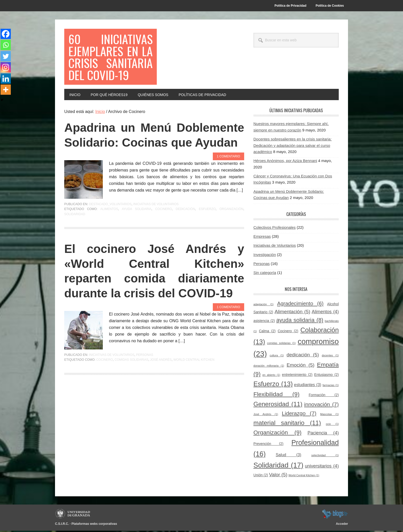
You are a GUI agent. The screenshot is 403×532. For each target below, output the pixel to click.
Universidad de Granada (73, 515)
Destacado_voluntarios (110, 220)
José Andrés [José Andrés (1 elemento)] (266, 415)
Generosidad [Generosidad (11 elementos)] (278, 405)
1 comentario (228, 173)
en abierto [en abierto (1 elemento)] (271, 376)
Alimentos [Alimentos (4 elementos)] (325, 313)
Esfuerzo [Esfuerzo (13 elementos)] (273, 385)
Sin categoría (265, 274)
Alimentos (109, 225)
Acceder (342, 525)
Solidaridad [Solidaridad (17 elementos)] (278, 467)
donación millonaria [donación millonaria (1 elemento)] (269, 367)
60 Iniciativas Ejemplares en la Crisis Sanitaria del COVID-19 (111, 57)
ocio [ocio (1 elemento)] (332, 425)
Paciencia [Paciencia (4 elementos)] (323, 434)
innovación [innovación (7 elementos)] (321, 406)
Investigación (265, 256)
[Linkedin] (6, 79)
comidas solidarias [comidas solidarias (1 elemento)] (281, 345)
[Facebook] (6, 34)
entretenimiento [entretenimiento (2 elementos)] (297, 376)
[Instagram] (6, 68)
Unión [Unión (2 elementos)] (261, 477)
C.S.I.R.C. (62, 525)
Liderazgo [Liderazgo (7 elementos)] (299, 415)
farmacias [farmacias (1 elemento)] (331, 387)
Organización (231, 225)
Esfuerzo (207, 225)
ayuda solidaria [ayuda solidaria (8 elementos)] (300, 322)
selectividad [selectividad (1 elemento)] (325, 457)
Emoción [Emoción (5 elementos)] (300, 366)
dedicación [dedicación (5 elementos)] (303, 356)
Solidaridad (75, 230)
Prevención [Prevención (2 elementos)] (268, 445)
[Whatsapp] (6, 45)
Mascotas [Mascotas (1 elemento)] (329, 415)
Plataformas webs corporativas (94, 525)
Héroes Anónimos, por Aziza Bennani (285, 162)
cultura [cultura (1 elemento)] (277, 357)
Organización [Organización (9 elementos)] (277, 434)
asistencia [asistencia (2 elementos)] (264, 322)
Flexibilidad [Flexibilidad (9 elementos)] (276, 395)
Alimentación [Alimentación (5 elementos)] (292, 313)
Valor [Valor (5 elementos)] (278, 476)
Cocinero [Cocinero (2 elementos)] (288, 333)
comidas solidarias (131, 376)
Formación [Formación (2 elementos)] (324, 396)
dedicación (185, 225)
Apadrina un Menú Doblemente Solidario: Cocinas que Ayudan (154, 144)
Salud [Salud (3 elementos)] (288, 456)
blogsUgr (335, 515)
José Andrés (161, 376)
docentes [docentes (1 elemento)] (330, 357)
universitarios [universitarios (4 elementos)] (322, 468)
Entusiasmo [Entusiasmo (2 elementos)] (327, 376)
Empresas (262, 238)
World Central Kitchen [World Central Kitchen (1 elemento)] (304, 477)
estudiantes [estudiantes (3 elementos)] (308, 386)
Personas (145, 371)
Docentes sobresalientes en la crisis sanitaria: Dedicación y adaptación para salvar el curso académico (292, 147)
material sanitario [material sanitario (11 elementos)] (287, 424)
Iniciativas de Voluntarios (156, 220)
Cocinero (164, 225)
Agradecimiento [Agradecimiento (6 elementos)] (300, 305)
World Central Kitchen (194, 376)
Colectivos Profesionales (274, 229)
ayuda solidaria (137, 225)
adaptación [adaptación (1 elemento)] (263, 306)
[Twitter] (6, 56)
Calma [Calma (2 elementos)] (267, 333)
